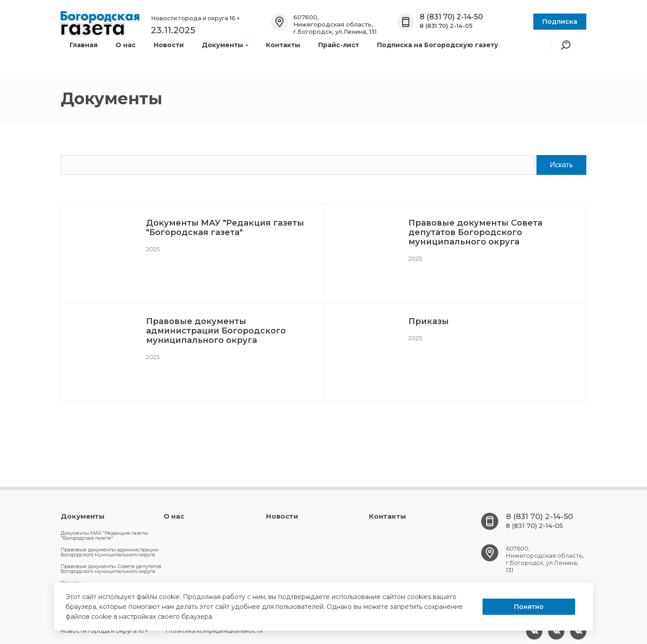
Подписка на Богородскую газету (438, 45)
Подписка (560, 22)
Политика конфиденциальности (214, 631)
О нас (126, 45)
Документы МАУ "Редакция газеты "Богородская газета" (225, 228)
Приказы (429, 321)
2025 (153, 249)
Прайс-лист (339, 45)
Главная (84, 45)
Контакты (283, 45)
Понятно (529, 607)
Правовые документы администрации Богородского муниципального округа (216, 331)
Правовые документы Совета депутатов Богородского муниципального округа (475, 232)
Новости (169, 45)
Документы (225, 45)
